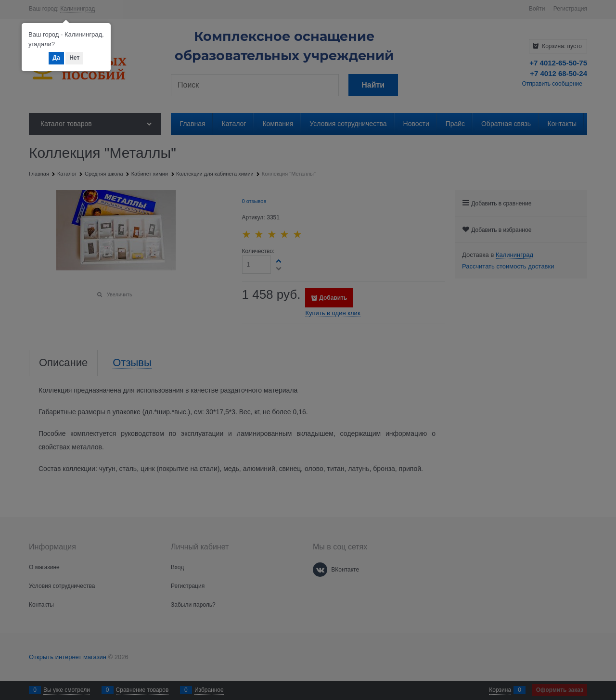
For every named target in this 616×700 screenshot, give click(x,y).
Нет (74, 58)
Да (56, 58)
